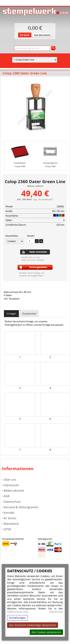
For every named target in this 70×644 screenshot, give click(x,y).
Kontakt (9, 513)
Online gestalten (38, 267)
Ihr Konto (10, 518)
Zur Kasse (25, 35)
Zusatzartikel (29, 314)
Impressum (56, 612)
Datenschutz (12, 502)
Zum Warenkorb (42, 35)
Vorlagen (11, 314)
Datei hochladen (38, 252)
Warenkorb (11, 524)
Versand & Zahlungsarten (21, 507)
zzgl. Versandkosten (43, 199)
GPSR (7, 529)
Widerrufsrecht (14, 491)
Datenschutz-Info (17, 612)
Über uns (10, 480)
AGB (6, 496)
